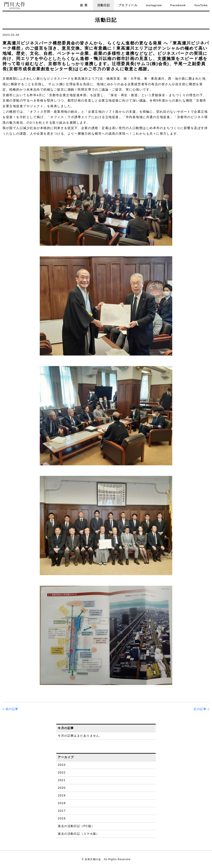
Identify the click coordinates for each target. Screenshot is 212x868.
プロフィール (128, 5)
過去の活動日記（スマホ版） (79, 834)
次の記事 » (202, 709)
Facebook (178, 5)
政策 (84, 5)
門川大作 (15, 6)
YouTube (201, 5)
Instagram (154, 5)
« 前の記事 (10, 709)
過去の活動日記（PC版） (76, 826)
